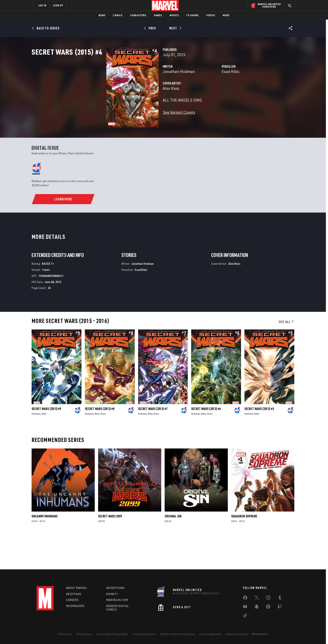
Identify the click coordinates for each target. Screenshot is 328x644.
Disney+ (112, 594)
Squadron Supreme (244, 549)
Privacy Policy (84, 634)
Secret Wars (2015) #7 (153, 442)
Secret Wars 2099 (110, 549)
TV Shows (193, 15)
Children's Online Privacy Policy (177, 634)
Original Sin (173, 549)
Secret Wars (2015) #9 (46, 442)
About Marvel (77, 588)
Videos (211, 15)
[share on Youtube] (245, 607)
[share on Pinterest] (268, 607)
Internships (75, 606)
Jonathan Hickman (126, 90)
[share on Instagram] (268, 598)
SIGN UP (58, 5)
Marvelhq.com (117, 600)
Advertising (115, 588)
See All (287, 355)
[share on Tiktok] (245, 616)
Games (158, 15)
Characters (138, 15)
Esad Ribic (205, 90)
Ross (103, 447)
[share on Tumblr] (280, 598)
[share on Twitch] (280, 607)
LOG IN (42, 5)
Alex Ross (119, 107)
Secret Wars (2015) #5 (259, 442)
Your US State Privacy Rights (112, 634)
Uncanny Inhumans (45, 549)
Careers (73, 600)
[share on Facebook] (245, 599)
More (226, 15)
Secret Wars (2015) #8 (100, 442)
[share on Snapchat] (257, 607)
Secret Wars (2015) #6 (206, 442)
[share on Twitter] (257, 598)
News (102, 15)
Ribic (44, 447)
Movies (174, 15)
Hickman (36, 447)
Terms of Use (65, 634)
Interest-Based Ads (237, 634)
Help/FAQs (74, 594)
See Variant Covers (127, 131)
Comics (118, 15)
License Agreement (210, 634)
